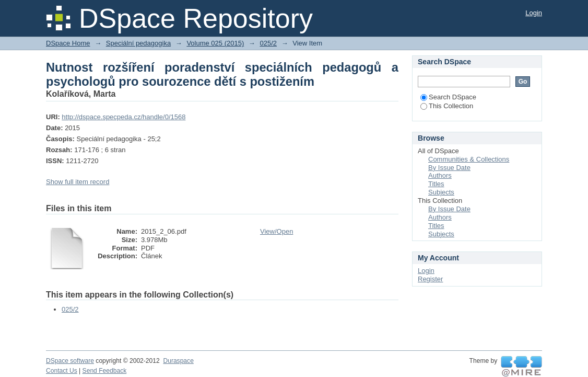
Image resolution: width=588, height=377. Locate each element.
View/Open (277, 231)
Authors (440, 175)
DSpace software (70, 361)
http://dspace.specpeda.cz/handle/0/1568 (124, 117)
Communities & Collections (469, 159)
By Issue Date (449, 168)
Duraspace (178, 361)
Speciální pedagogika (138, 43)
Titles (436, 184)
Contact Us (62, 371)
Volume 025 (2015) (215, 43)
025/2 (268, 43)
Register (430, 279)
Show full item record (78, 182)
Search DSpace (448, 97)
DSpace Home (68, 43)
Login (534, 13)
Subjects (441, 192)
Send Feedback (105, 371)
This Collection (447, 106)
